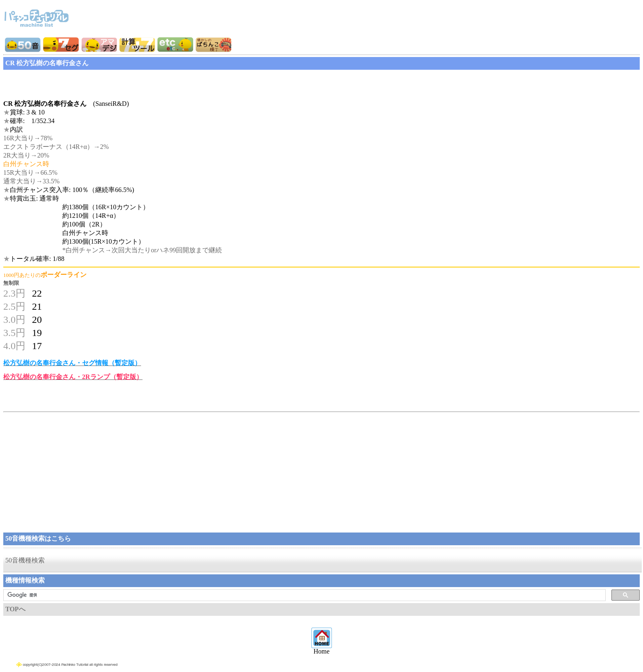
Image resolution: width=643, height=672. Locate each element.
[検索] (304, 595)
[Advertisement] (69, 82)
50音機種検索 (25, 560)
